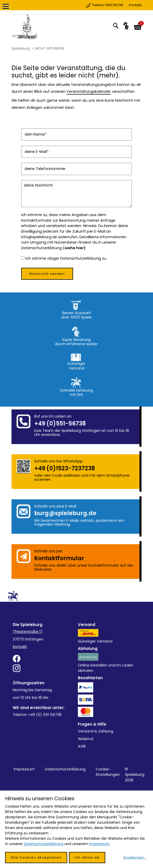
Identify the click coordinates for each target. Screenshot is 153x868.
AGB (82, 746)
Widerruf (86, 739)
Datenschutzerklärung (65, 769)
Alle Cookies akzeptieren (36, 857)
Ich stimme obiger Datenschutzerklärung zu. (66, 258)
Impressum (24, 769)
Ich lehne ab (87, 857)
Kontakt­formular (59, 558)
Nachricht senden (47, 274)
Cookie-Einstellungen (108, 772)
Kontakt (114, 5)
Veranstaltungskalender (89, 91)
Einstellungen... (135, 857)
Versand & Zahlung (96, 731)
